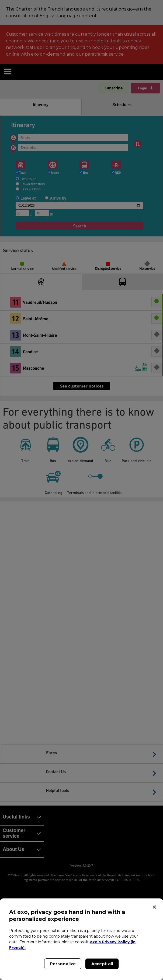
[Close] (154, 907)
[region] (82, 939)
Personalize (63, 964)
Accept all (102, 964)
